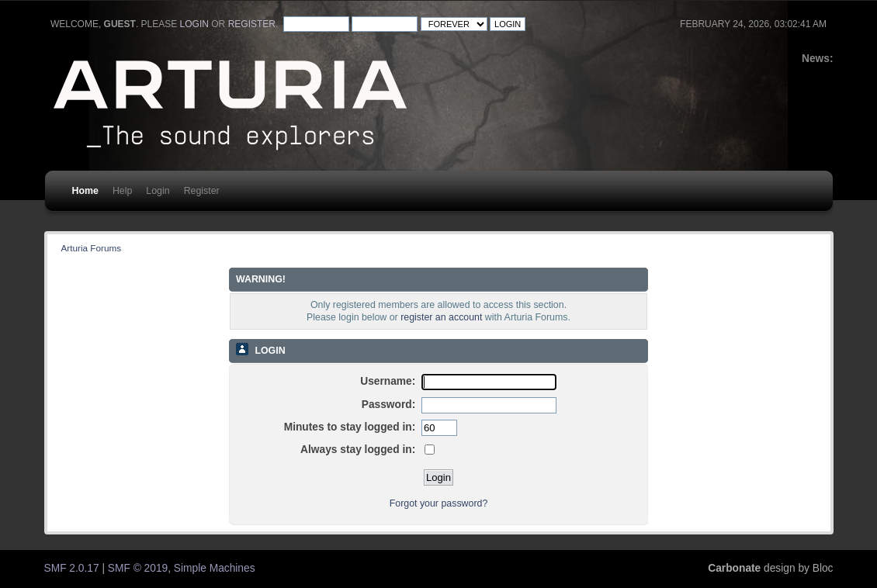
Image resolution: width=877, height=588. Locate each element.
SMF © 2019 (138, 568)
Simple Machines (215, 568)
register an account (441, 317)
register (252, 24)
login (194, 24)
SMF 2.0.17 (72, 568)
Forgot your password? (439, 503)
